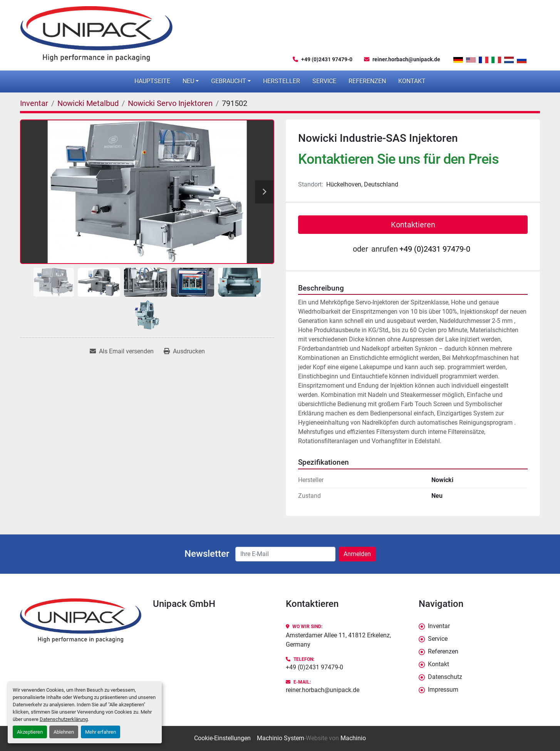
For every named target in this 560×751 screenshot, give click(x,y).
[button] (191, 81)
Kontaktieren (413, 225)
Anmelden (357, 554)
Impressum (443, 690)
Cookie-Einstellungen (222, 738)
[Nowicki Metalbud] (88, 103)
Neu (188, 81)
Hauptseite (152, 81)
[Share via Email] (122, 351)
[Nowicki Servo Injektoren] (170, 103)
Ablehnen (64, 732)
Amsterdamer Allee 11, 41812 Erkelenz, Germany (338, 640)
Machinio (353, 738)
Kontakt (412, 81)
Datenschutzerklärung (64, 719)
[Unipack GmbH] (81, 621)
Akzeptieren (30, 732)
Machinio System (281, 738)
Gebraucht (229, 81)
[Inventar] (34, 103)
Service (324, 81)
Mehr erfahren (101, 732)
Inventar (439, 626)
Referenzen (367, 81)
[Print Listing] (184, 351)
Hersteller (282, 81)
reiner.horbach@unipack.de (406, 59)
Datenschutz (445, 677)
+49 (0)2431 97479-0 (327, 59)
